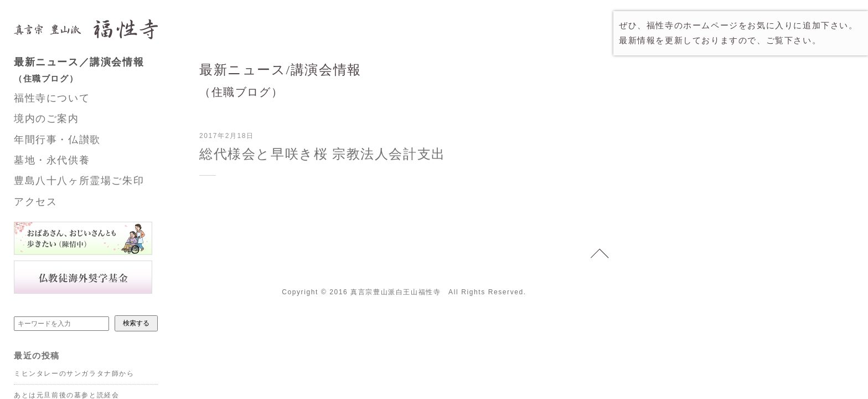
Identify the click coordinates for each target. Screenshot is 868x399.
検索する (136, 323)
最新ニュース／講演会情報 (97, 71)
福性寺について (52, 98)
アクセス (35, 202)
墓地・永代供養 (52, 160)
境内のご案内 (46, 119)
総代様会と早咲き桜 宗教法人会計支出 (322, 154)
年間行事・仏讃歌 (57, 140)
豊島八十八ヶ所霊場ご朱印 (79, 181)
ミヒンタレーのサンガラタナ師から (74, 374)
